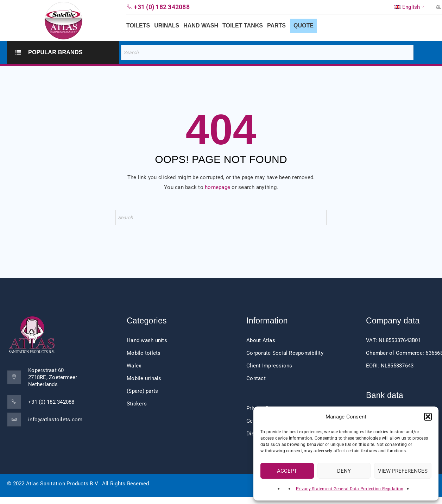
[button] (428, 417)
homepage (217, 187)
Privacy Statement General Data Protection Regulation (350, 489)
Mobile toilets (144, 353)
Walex (134, 366)
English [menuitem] (411, 7)
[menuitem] (410, 7)
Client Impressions (269, 366)
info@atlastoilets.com (55, 420)
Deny (344, 471)
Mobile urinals (144, 378)
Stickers (137, 404)
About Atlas (261, 340)
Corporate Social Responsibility (285, 353)
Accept (287, 471)
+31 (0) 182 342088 (51, 402)
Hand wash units (147, 340)
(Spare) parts (142, 391)
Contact (256, 378)
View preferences (403, 471)
